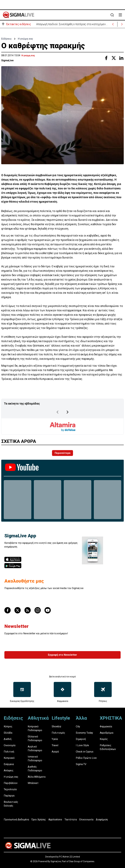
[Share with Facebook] (106, 58)
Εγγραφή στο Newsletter (62, 655)
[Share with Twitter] (114, 58)
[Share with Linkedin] (121, 58)
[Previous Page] (57, 412)
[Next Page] (68, 412)
